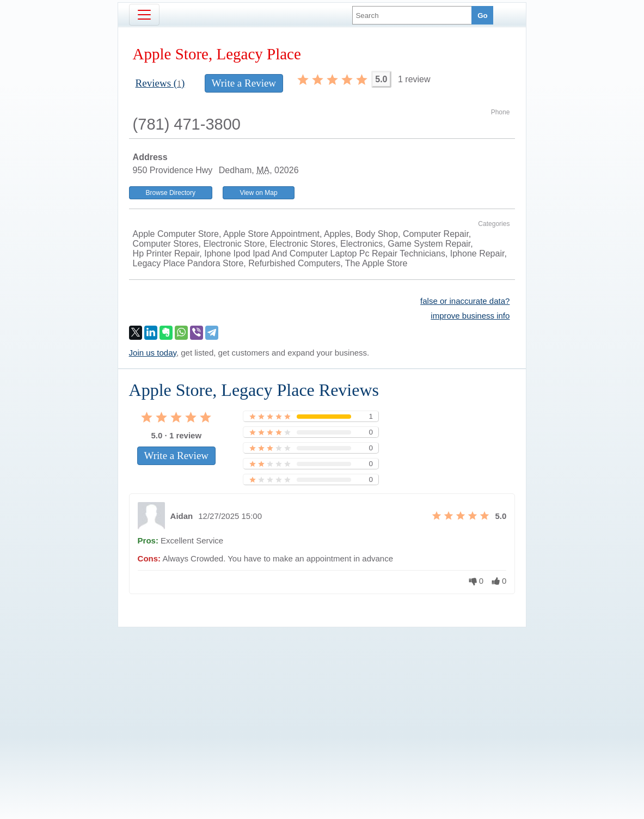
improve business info (470, 316)
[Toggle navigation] (144, 15)
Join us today (153, 353)
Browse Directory (171, 193)
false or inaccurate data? (465, 301)
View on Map (258, 193)
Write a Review (244, 83)
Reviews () (160, 83)
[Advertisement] (322, 705)
